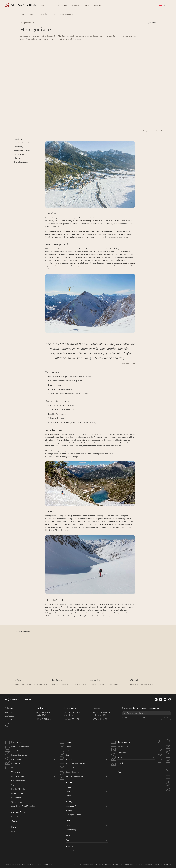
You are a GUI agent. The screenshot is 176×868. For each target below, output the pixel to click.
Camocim (121, 768)
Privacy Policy (36, 864)
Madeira (69, 846)
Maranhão (122, 753)
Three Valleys (17, 751)
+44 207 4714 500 (43, 719)
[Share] (152, 23)
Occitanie (15, 821)
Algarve (69, 783)
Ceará (120, 763)
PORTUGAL (62, 760)
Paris (14, 827)
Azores (69, 836)
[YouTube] (170, 700)
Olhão (68, 796)
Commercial (62, 5)
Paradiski (15, 768)
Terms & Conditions (13, 864)
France (55, 14)
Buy (42, 5)
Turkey (161, 741)
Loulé (68, 791)
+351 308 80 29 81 (71, 719)
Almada (69, 760)
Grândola (69, 811)
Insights (75, 5)
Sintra (68, 755)
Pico (68, 840)
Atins (120, 757)
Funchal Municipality (74, 851)
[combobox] (148, 713)
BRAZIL (114, 753)
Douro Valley (71, 830)
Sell (50, 5)
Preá (119, 772)
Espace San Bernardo (20, 755)
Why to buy (19, 147)
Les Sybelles (58, 680)
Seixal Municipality (73, 772)
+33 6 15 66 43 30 (100, 719)
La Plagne (18, 680)
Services (8, 719)
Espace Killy (16, 785)
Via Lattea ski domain (76, 232)
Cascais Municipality (74, 768)
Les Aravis (16, 764)
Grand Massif (17, 802)
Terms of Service (159, 864)
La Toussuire (134, 680)
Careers (8, 726)
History (17, 158)
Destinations (44, 14)
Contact (98, 5)
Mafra (68, 751)
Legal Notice (49, 864)
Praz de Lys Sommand (20, 747)
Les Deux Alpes (18, 777)
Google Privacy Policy (140, 864)
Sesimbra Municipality (75, 777)
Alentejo (69, 802)
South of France (19, 812)
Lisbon (69, 742)
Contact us (9, 716)
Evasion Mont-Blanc (20, 789)
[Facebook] (161, 700)
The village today (21, 162)
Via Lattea (16, 772)
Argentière (95, 680)
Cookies (25, 864)
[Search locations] (109, 5)
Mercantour (16, 760)
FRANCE (8, 755)
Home (22, 14)
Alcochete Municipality (75, 764)
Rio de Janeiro (124, 742)
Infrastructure (19, 154)
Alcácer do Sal (71, 806)
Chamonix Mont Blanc (20, 781)
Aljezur (68, 787)
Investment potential (22, 143)
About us (9, 713)
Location (18, 139)
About (87, 5)
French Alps (63, 266)
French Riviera (17, 817)
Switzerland (168, 741)
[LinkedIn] (165, 700)
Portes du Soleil (18, 794)
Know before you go (22, 151)
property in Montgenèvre (86, 221)
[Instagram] (156, 700)
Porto (68, 821)
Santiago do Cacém (74, 815)
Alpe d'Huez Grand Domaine (23, 806)
